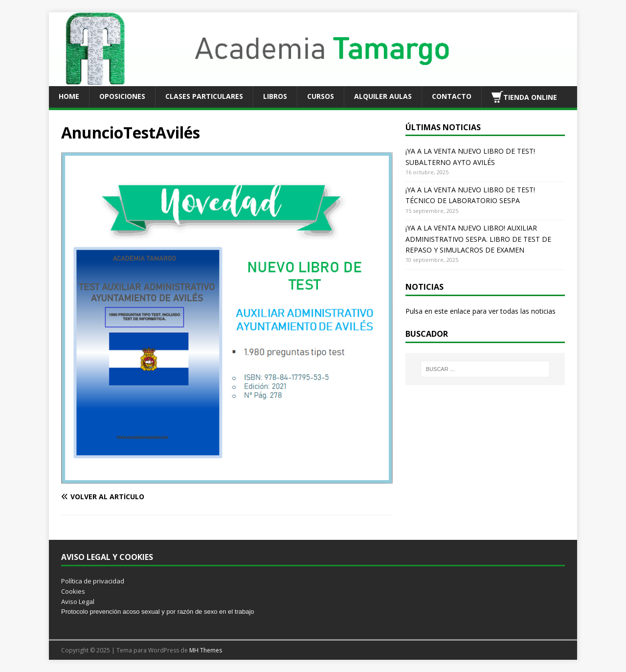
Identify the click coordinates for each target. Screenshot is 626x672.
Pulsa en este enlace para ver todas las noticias (481, 311)
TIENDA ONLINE (524, 97)
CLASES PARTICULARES (204, 96)
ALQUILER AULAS (383, 96)
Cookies (73, 591)
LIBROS (275, 96)
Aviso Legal (78, 602)
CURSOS (321, 96)
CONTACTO (452, 96)
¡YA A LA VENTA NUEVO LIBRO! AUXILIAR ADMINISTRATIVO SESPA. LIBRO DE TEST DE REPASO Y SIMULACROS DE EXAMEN (478, 239)
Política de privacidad (93, 581)
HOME (69, 96)
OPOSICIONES (122, 96)
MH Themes (206, 650)
